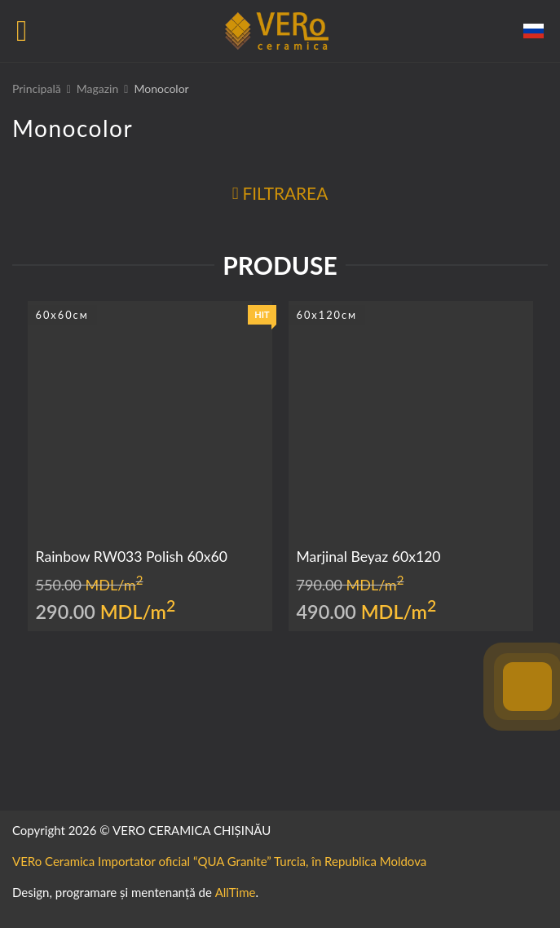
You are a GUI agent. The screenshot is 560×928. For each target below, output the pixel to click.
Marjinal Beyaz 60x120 (369, 557)
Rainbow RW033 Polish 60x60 (132, 557)
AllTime (236, 892)
